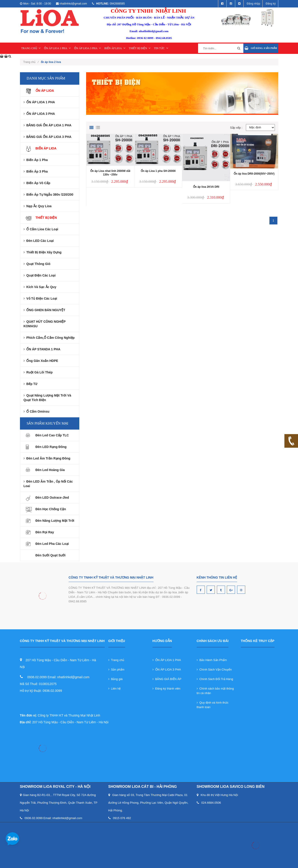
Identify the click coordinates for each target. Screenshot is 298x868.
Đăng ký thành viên (167, 689)
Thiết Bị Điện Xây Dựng (43, 252)
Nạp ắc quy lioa (38, 206)
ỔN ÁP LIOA (45, 91)
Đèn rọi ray (45, 532)
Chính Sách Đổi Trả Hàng (215, 679)
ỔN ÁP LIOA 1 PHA (57, 48)
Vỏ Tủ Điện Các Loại (40, 298)
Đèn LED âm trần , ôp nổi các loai (48, 484)
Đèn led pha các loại (52, 544)
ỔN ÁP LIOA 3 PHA (87, 48)
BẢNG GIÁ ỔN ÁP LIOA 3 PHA (48, 137)
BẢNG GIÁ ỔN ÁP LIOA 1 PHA (48, 125)
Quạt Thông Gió (37, 264)
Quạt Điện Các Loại (40, 275)
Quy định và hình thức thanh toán (213, 705)
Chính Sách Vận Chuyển (214, 670)
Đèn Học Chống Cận (51, 509)
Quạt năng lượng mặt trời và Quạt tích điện (47, 398)
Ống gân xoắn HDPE (41, 361)
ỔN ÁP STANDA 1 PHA (42, 349)
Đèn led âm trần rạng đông (47, 458)
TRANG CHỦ (31, 48)
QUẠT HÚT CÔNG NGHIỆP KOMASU (45, 324)
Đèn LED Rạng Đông (51, 447)
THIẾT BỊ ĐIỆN (139, 48)
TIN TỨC (161, 48)
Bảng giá (115, 679)
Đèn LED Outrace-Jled (52, 498)
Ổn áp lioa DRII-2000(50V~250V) (254, 174)
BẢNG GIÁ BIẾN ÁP (167, 679)
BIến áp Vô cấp (37, 183)
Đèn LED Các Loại (39, 241)
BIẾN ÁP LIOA (115, 48)
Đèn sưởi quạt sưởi (51, 555)
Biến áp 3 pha (36, 171)
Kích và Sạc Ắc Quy (40, 287)
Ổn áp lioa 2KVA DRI (206, 187)
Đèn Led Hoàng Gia (50, 470)
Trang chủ (116, 660)
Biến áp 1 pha (36, 160)
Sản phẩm (116, 670)
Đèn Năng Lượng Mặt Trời (55, 521)
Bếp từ (30, 384)
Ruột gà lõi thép (38, 372)
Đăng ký (271, 4)
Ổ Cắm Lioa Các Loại (41, 229)
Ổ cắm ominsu (36, 411)
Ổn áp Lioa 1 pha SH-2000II (158, 171)
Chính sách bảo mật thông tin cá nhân (215, 691)
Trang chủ (31, 62)
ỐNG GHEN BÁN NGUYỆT (44, 310)
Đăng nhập (253, 4)
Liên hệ (115, 689)
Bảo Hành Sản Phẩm (212, 660)
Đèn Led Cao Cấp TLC (52, 435)
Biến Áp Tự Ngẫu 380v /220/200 (48, 195)
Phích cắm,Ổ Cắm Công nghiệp (49, 338)
